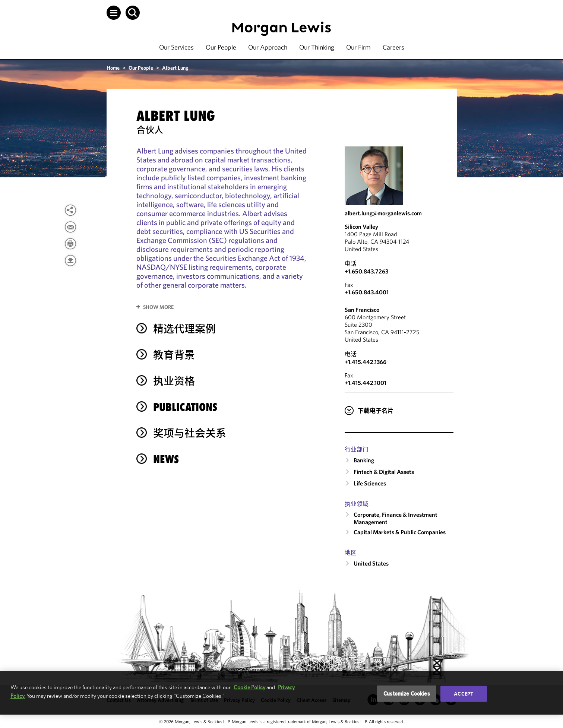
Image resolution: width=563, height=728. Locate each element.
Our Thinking (317, 47)
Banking (364, 460)
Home (113, 68)
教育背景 (174, 355)
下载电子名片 (376, 411)
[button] (114, 13)
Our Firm (358, 47)
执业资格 (174, 381)
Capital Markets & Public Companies (400, 532)
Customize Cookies (407, 694)
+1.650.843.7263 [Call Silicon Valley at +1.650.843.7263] (366, 271)
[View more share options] (70, 210)
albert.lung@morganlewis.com (383, 213)
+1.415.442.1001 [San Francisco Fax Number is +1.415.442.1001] (366, 383)
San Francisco (362, 310)
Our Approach (268, 47)
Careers (393, 47)
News (166, 459)
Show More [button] (158, 307)
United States (371, 563)
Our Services (176, 47)
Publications (185, 407)
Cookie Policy (249, 687)
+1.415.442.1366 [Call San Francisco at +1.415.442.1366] (366, 362)
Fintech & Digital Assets (384, 472)
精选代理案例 (184, 329)
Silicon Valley (361, 227)
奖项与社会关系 (190, 433)
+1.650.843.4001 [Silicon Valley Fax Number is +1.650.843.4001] (367, 292)
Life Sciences (370, 483)
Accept (464, 694)
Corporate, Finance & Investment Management (396, 518)
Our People (221, 47)
